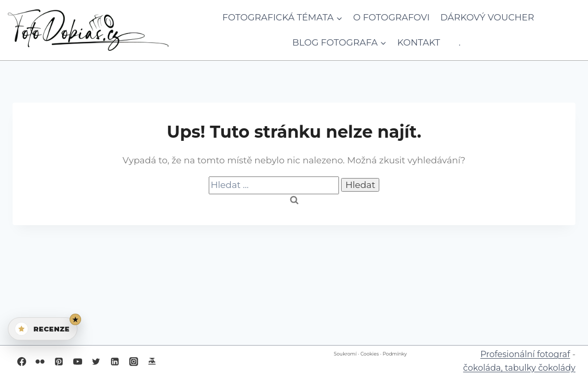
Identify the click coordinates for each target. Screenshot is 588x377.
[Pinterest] (59, 361)
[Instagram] (133, 361)
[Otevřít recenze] (43, 329)
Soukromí (345, 354)
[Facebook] (21, 361)
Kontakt (419, 42)
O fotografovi (391, 17)
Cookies (370, 354)
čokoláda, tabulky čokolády (519, 368)
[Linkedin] (115, 361)
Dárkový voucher (487, 17)
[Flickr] (40, 361)
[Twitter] (96, 361)
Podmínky (394, 354)
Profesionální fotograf (525, 354)
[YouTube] (77, 361)
